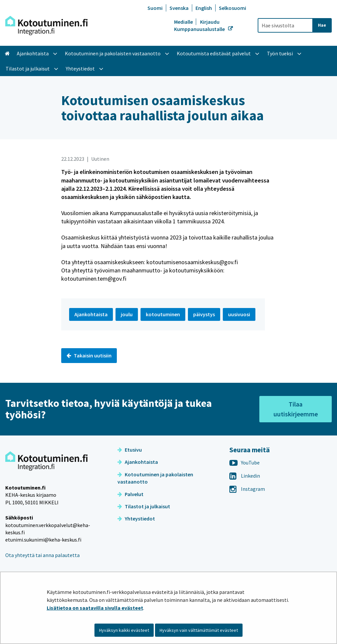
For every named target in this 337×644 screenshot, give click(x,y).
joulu (127, 314)
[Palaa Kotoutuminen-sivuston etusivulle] (46, 26)
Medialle (184, 22)
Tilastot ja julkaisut (144, 506)
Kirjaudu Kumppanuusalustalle (200, 25)
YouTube (245, 462)
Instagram (247, 489)
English (204, 8)
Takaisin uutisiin (89, 355)
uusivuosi (239, 314)
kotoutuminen (163, 314)
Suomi (155, 8)
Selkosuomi (233, 8)
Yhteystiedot (136, 518)
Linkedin (245, 476)
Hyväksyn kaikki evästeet (124, 630)
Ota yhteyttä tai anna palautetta (42, 555)
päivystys (204, 314)
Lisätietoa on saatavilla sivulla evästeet (95, 608)
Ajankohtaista (138, 462)
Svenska (179, 8)
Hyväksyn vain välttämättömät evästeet (199, 630)
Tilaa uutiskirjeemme (296, 409)
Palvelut (130, 494)
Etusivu (130, 450)
